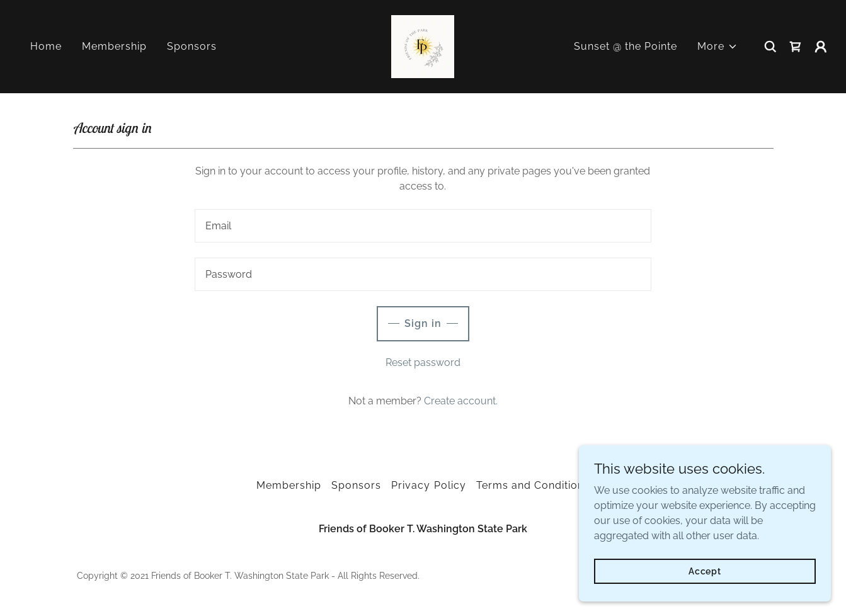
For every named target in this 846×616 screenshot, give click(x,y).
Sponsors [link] (192, 46)
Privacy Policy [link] (428, 485)
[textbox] (423, 226)
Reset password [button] (423, 362)
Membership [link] (114, 46)
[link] (423, 46)
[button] (717, 47)
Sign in (423, 323)
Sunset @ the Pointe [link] (626, 46)
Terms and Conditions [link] (533, 485)
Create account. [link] (461, 401)
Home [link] (46, 46)
